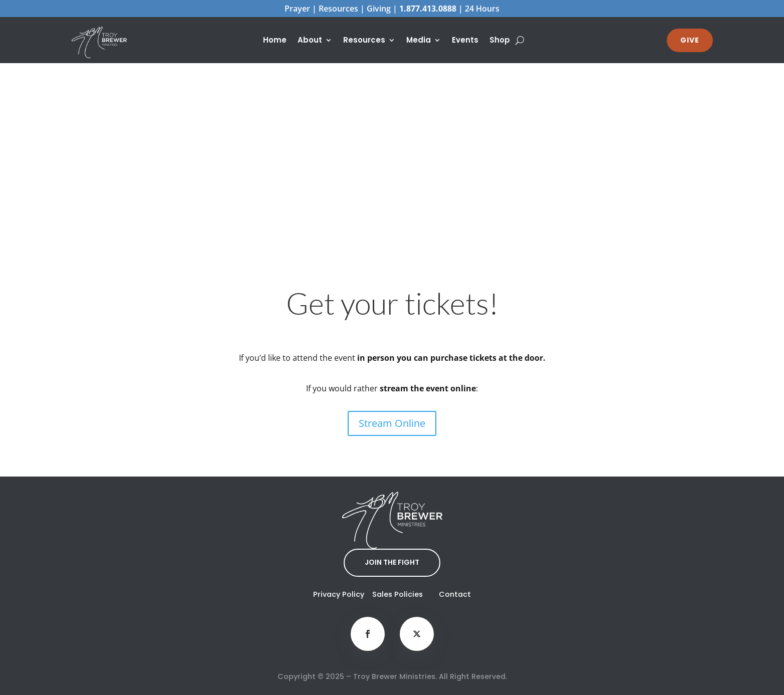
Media (419, 41)
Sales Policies (398, 594)
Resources (364, 41)
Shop (500, 41)
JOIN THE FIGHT (392, 562)
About (310, 41)
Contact (455, 594)
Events (465, 41)
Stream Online (392, 423)
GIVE (690, 40)
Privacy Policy (339, 594)
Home (275, 41)
